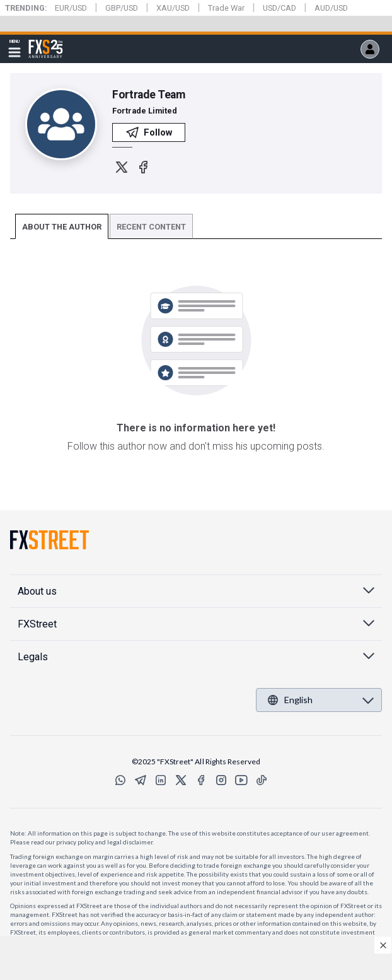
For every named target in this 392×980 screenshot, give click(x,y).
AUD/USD (331, 8)
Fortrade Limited (145, 111)
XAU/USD (173, 8)
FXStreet (46, 42)
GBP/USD (122, 8)
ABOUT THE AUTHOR (62, 227)
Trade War (226, 8)
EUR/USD (71, 8)
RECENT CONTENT (151, 227)
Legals (33, 657)
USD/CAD (280, 8)
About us (37, 591)
